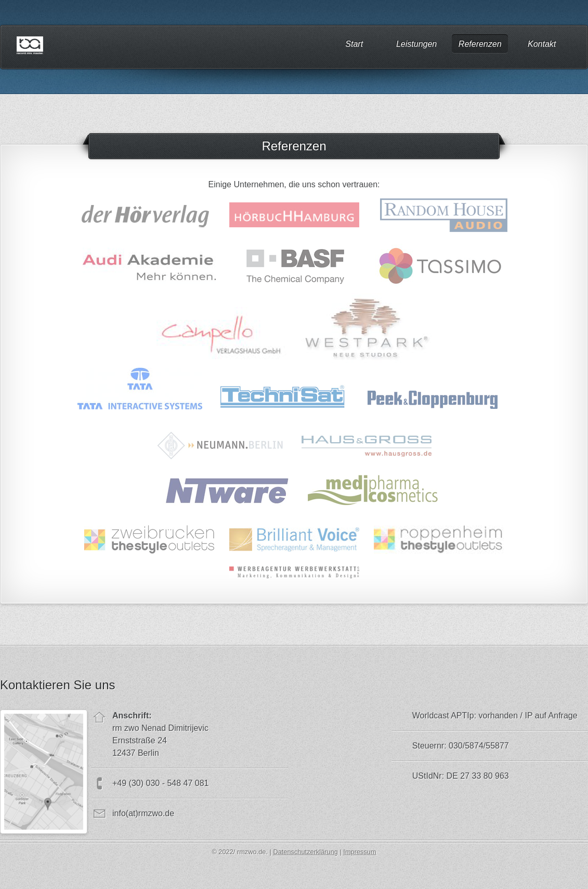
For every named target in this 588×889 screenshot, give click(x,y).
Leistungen (416, 43)
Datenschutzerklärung (305, 852)
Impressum (360, 852)
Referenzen (480, 43)
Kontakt (542, 43)
